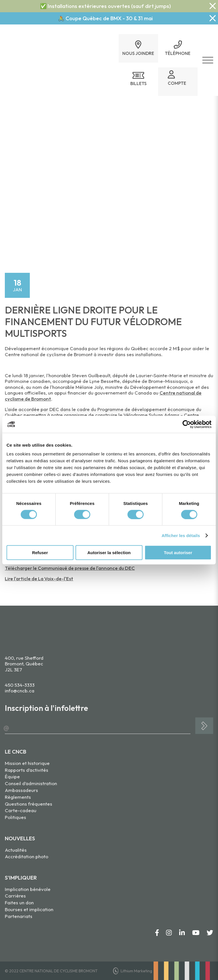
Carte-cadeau (21, 810)
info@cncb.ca (20, 691)
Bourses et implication (29, 909)
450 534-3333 (20, 685)
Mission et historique (27, 763)
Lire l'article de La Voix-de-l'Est (39, 578)
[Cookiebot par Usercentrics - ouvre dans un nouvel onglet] (187, 424)
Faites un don (19, 902)
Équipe (12, 776)
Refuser (40, 553)
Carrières (15, 896)
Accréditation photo (27, 856)
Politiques (15, 817)
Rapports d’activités (27, 770)
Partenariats (19, 916)
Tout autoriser (178, 553)
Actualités (16, 850)
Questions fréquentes (29, 804)
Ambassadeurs (21, 790)
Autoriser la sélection (109, 553)
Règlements (18, 797)
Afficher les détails (181, 535)
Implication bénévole (28, 889)
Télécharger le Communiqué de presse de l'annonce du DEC (70, 568)
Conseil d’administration (31, 783)
